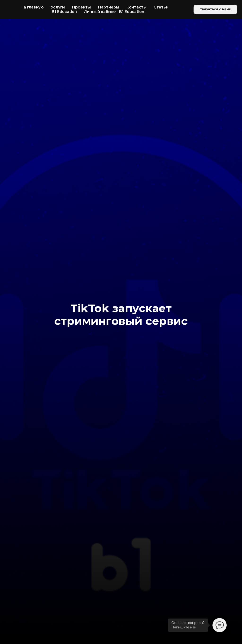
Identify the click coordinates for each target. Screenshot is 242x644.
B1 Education (64, 12)
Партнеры (108, 7)
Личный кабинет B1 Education (114, 12)
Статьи (161, 7)
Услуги (58, 7)
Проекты (81, 7)
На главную (32, 7)
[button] (215, 9)
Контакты (136, 7)
